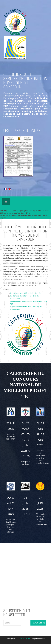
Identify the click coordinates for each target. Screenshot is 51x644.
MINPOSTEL (25, 639)
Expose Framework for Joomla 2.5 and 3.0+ (26, 201)
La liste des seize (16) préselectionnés (26, 293)
